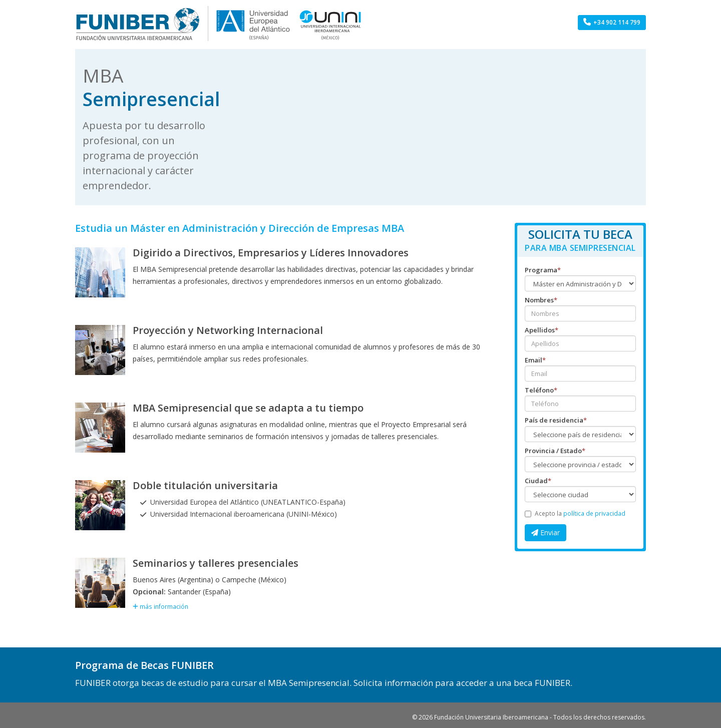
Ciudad (538, 481)
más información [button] (160, 606)
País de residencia (556, 420)
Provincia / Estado (555, 451)
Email (535, 360)
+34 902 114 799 (612, 22)
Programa (543, 270)
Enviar (546, 532)
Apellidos (542, 330)
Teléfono (541, 390)
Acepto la (575, 513)
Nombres (541, 300)
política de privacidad (594, 513)
